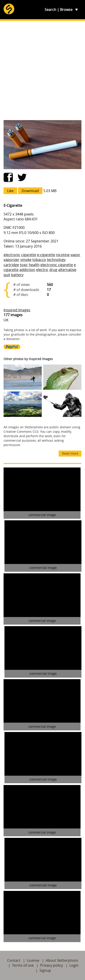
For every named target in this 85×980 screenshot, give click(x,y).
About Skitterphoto (62, 960)
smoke (26, 260)
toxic (24, 265)
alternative (67, 270)
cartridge (11, 265)
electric (42, 270)
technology (56, 260)
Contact (14, 960)
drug (53, 270)
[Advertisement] (42, 71)
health (34, 265)
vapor (75, 255)
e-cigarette (46, 255)
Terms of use (23, 965)
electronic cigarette (57, 265)
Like (10, 191)
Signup (45, 970)
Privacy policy (52, 965)
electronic (12, 255)
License (33, 960)
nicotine (63, 255)
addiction (27, 270)
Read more (70, 453)
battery (17, 275)
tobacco (39, 260)
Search (50, 10)
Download (30, 191)
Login (74, 965)
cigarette (29, 255)
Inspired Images (17, 310)
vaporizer (11, 260)
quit (7, 275)
